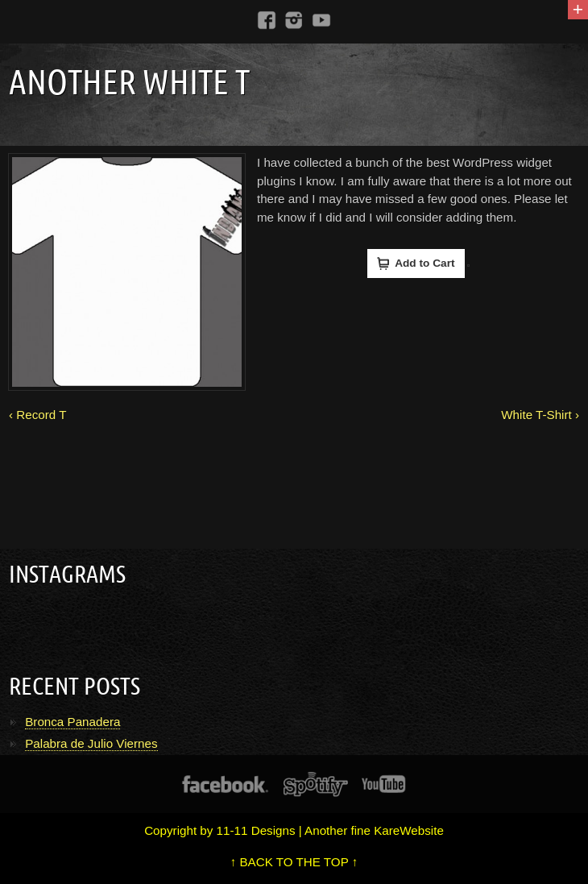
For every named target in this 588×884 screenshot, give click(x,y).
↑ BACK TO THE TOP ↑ (294, 862)
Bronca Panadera (72, 722)
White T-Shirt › (540, 415)
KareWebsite (409, 830)
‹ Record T (37, 415)
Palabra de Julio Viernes (91, 743)
